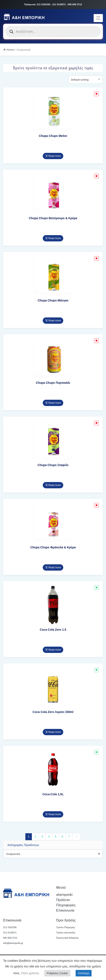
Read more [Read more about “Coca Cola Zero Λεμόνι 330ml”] (53, 732)
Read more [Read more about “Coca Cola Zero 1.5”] (53, 650)
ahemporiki (64, 895)
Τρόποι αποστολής (66, 933)
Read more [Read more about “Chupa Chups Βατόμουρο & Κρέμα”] (53, 238)
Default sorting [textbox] (80, 80)
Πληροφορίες (66, 905)
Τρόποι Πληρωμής (66, 927)
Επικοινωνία (65, 910)
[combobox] (53, 854)
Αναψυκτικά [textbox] (53, 854)
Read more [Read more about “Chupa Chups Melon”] (53, 156)
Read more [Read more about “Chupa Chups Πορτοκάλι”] (53, 403)
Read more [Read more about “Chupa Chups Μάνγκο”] (53, 321)
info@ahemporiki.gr (13, 943)
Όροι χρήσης (30, 973)
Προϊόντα (63, 900)
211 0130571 (10, 933)
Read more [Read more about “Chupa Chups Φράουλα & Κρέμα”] (53, 567)
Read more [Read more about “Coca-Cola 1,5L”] (53, 814)
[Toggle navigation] (98, 18)
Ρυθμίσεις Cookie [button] (57, 973)
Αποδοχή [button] (84, 973)
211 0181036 (10, 927)
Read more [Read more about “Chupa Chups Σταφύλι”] (53, 485)
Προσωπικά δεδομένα (67, 938)
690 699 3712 (10, 938)
